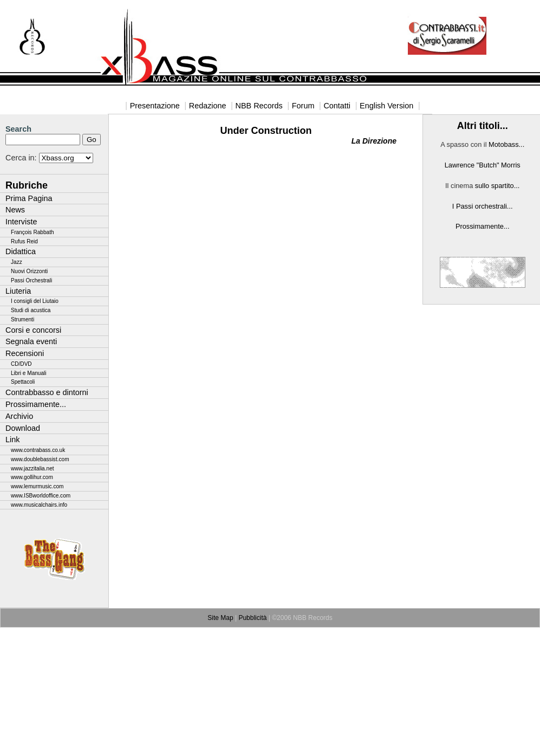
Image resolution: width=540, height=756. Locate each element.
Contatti (337, 106)
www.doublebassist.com (40, 459)
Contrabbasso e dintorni (47, 392)
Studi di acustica (31, 310)
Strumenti (22, 319)
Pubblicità (252, 618)
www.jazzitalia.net (32, 469)
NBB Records (259, 106)
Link (12, 440)
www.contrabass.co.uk (38, 450)
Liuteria (18, 291)
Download (23, 428)
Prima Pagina (29, 198)
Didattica (21, 251)
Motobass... (506, 144)
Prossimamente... (36, 404)
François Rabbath (32, 232)
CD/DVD (21, 364)
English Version (386, 106)
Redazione (208, 106)
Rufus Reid (24, 241)
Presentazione (155, 106)
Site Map (220, 618)
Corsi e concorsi (33, 330)
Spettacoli (23, 382)
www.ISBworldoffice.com (41, 496)
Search (18, 129)
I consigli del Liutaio (35, 301)
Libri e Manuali (29, 373)
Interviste (21, 222)
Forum (303, 106)
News (15, 210)
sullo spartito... (497, 186)
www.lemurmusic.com (37, 486)
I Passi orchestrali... (483, 206)
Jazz (17, 262)
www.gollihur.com (32, 477)
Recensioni (25, 353)
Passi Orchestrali (31, 280)
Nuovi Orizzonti (29, 271)
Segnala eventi (31, 341)
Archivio (19, 416)
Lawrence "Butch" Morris (483, 165)
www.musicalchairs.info (39, 505)
